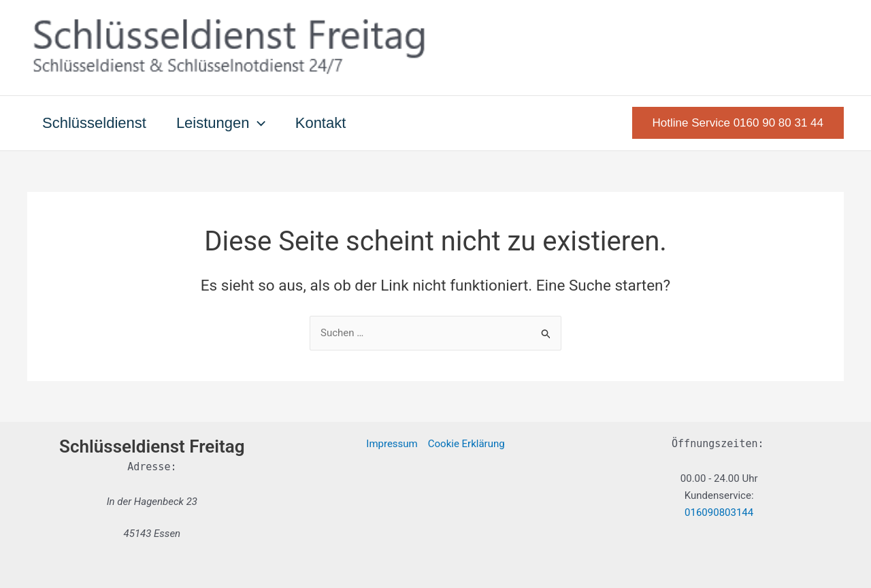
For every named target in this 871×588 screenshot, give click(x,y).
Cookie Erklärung (466, 444)
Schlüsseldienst (94, 123)
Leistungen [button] (221, 123)
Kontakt (321, 123)
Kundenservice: (719, 495)
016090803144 (719, 512)
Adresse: (152, 467)
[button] (258, 123)
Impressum (392, 444)
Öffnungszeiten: (718, 444)
